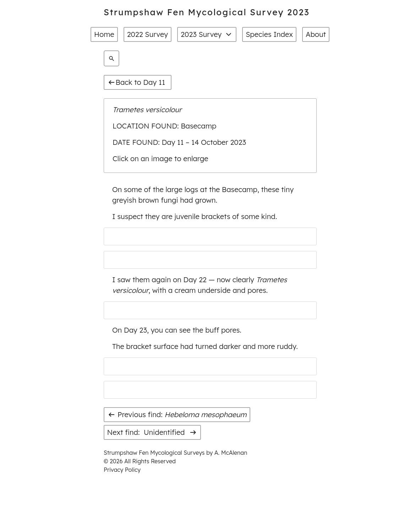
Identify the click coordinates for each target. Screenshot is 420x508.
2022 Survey (148, 34)
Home (104, 34)
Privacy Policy (122, 470)
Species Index (269, 34)
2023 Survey (207, 34)
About (316, 34)
